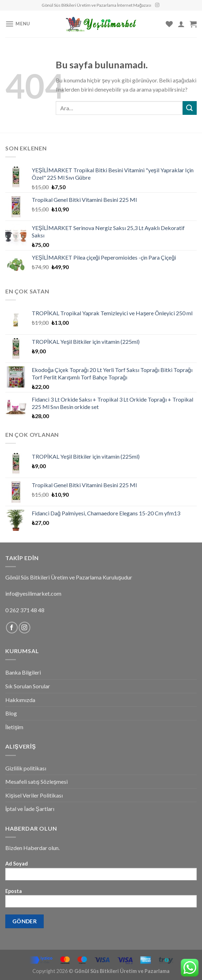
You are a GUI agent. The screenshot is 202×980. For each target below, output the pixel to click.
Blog (11, 713)
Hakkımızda (20, 700)
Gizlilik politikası (26, 768)
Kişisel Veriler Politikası (34, 795)
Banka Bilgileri (23, 672)
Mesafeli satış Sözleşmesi (36, 781)
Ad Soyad (101, 873)
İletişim (14, 727)
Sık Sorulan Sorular (28, 686)
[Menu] (18, 24)
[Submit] (190, 108)
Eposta (101, 900)
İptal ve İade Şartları (30, 809)
